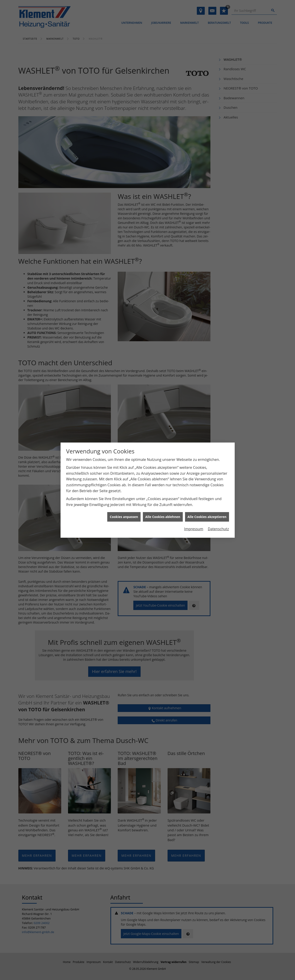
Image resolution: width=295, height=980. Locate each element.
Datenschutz (218, 506)
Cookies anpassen (124, 494)
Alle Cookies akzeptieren (207, 494)
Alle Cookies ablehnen (163, 494)
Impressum (194, 506)
